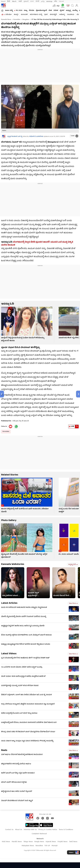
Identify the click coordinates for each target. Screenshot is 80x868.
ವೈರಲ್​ (62, 11)
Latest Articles (9, 603)
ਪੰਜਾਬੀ (37, 1)
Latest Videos (9, 654)
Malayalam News (28, 846)
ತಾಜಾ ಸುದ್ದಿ (9, 11)
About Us (19, 830)
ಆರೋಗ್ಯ (62, 15)
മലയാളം (49, 1)
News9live (39, 846)
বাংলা (32, 1)
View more (73, 603)
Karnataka (17, 20)
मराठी (20, 1)
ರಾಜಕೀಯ (71, 15)
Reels (4, 750)
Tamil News (73, 842)
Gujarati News (51, 842)
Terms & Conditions (66, 830)
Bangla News (39, 842)
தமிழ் (43, 1)
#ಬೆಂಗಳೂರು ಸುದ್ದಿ (36, 15)
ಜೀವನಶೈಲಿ (53, 15)
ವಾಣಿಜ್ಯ (75, 11)
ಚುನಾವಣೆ (24, 15)
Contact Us (9, 830)
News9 (3, 1)
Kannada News (6, 20)
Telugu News (28, 842)
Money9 (54, 846)
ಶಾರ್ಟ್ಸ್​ (16, 15)
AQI (58, 6)
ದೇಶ (50, 11)
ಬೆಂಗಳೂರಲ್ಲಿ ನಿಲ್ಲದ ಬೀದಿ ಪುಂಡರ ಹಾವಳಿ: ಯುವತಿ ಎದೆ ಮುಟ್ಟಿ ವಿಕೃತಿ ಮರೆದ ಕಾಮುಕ (37, 244)
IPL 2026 (19, 11)
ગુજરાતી (26, 1)
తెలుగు (15, 1)
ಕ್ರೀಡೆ (46, 15)
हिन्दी (9, 1)
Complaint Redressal (39, 834)
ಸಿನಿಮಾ (32, 11)
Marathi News (17, 842)
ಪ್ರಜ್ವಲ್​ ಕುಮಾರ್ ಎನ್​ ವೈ (15, 136)
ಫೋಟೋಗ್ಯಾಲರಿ (41, 11)
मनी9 (56, 1)
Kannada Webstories (13, 564)
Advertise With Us (30, 830)
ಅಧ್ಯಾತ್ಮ (68, 11)
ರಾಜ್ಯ (26, 11)
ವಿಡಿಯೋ (8, 15)
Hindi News (6, 842)
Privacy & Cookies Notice (48, 830)
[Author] (4, 136)
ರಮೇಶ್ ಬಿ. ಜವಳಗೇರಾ (36, 136)
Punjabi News (62, 842)
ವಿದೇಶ (56, 11)
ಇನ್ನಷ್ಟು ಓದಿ (73, 564)
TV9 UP (47, 846)
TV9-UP (61, 1)
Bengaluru (26, 20)
